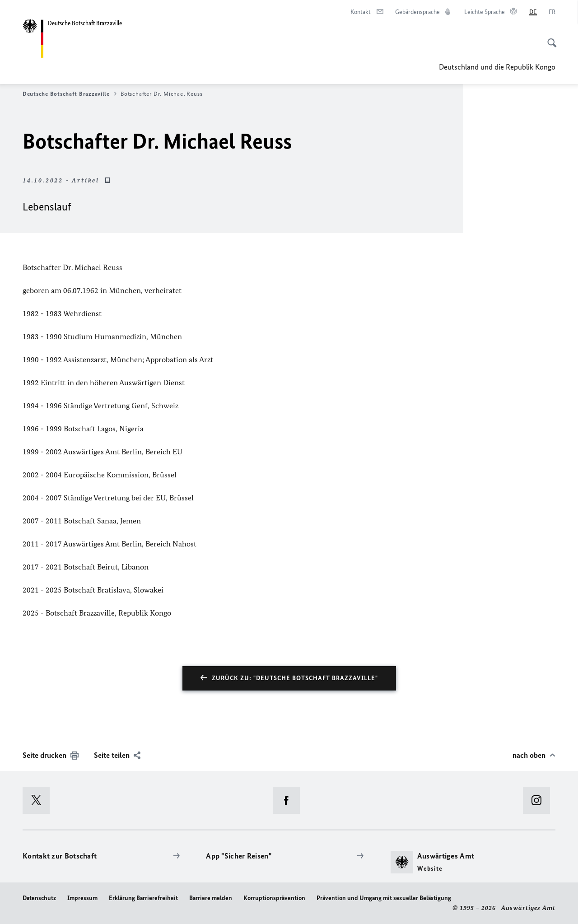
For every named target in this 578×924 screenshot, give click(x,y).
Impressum (82, 898)
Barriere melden (211, 898)
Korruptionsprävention (274, 898)
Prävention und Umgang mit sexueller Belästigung (384, 898)
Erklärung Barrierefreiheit (143, 898)
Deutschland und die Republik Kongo (497, 67)
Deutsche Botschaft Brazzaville (70, 94)
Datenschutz (39, 898)
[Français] (552, 12)
